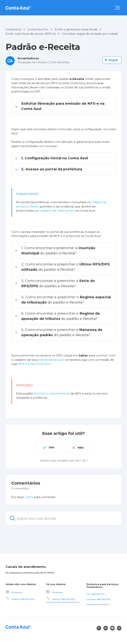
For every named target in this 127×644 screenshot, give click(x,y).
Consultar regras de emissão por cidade (90, 34)
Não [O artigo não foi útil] (81, 447)
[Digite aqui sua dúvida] (63, 518)
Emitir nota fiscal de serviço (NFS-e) (31, 34)
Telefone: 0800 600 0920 (23, 599)
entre (29, 497)
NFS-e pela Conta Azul (34, 364)
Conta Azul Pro (38, 29)
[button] (117, 8)
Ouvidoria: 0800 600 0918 (98, 599)
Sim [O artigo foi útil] (51, 447)
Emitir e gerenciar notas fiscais (76, 29)
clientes (44, 360)
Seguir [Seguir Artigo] (113, 60)
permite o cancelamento (52, 393)
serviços (59, 360)
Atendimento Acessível (98, 604)
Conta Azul (13, 29)
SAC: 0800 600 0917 (96, 594)
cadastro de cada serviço (57, 211)
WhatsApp (17, 592)
